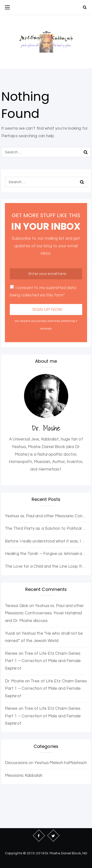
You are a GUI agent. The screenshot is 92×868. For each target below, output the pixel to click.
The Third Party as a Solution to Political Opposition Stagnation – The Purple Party (46, 529)
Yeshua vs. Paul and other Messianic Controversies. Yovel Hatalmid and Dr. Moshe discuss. (46, 516)
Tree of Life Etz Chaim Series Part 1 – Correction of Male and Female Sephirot (43, 661)
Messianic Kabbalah (24, 776)
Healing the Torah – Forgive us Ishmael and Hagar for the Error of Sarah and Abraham (46, 554)
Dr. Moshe (14, 681)
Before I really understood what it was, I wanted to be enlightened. (46, 541)
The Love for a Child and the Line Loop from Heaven (46, 566)
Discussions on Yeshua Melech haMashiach (46, 763)
